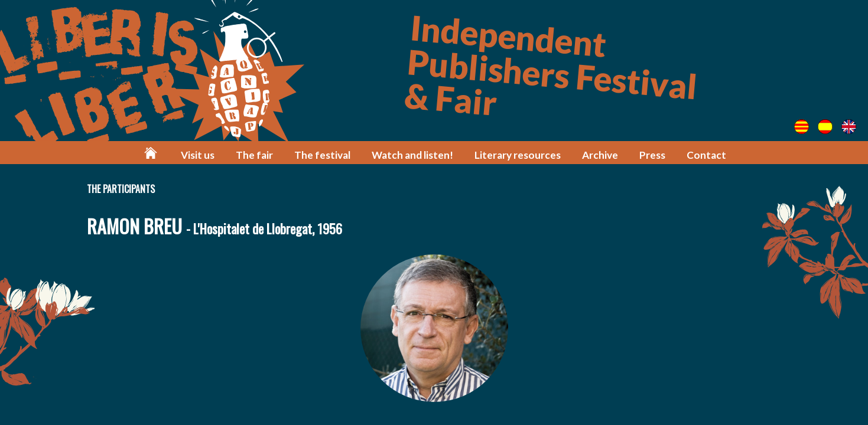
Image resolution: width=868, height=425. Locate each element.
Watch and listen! (412, 155)
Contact (706, 155)
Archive (600, 155)
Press (652, 155)
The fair (254, 155)
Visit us (198, 155)
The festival (322, 155)
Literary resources (518, 155)
